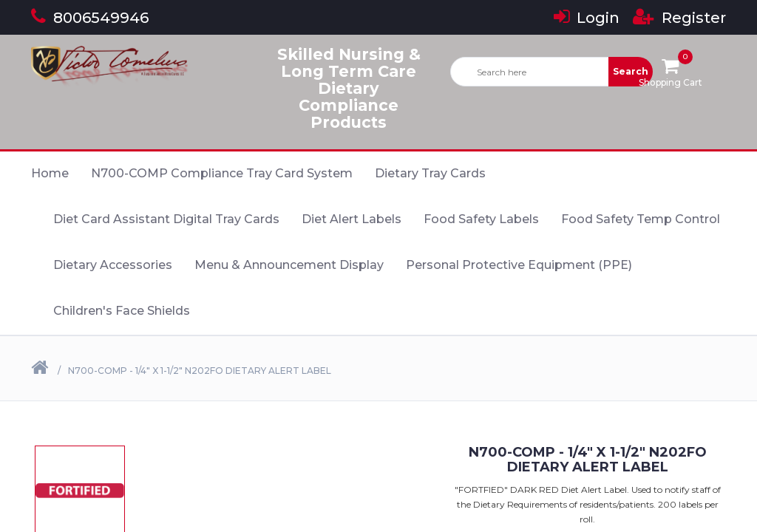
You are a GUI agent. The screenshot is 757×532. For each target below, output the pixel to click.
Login (587, 18)
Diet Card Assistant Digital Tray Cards (166, 219)
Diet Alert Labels (352, 219)
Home (50, 173)
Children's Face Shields (122, 311)
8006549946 (90, 18)
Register (679, 18)
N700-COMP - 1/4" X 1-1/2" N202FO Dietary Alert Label (200, 371)
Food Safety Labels (481, 219)
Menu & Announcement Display (289, 265)
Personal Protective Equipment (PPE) (519, 265)
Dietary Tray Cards (430, 173)
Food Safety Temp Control (641, 219)
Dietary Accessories (113, 265)
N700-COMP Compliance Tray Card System (222, 173)
